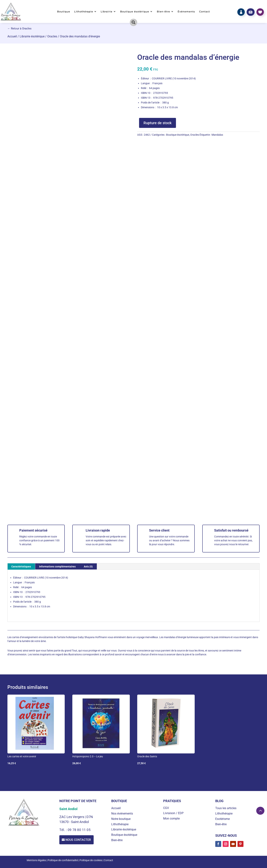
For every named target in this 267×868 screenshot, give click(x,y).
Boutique (64, 12)
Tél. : (64, 830)
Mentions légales (36, 860)
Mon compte (171, 818)
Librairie (107, 12)
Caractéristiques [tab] (21, 567)
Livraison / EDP (173, 813)
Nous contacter (79, 840)
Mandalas (217, 135)
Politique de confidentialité (63, 860)
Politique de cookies (91, 860)
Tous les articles (226, 808)
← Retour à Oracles (19, 29)
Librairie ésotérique (32, 36)
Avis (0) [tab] (88, 567)
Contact (205, 12)
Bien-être (163, 12)
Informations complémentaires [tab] (57, 567)
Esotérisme (222, 819)
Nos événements (122, 813)
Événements (186, 12)
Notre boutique (121, 819)
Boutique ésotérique (135, 12)
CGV (166, 808)
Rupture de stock (158, 123)
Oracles (52, 36)
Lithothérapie (84, 12)
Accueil (12, 36)
